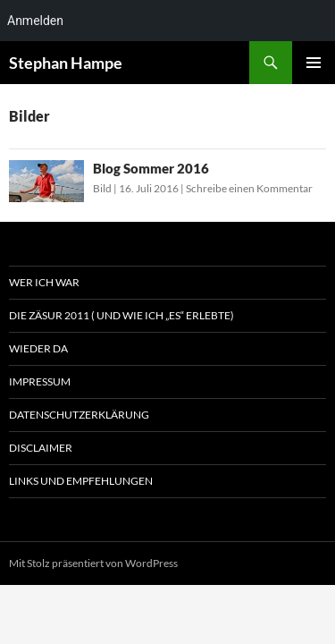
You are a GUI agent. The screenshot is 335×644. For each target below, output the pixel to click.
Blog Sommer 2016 (151, 168)
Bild (102, 188)
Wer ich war (44, 282)
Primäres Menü (314, 63)
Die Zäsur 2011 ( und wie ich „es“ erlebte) (121, 315)
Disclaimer (41, 448)
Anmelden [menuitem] (35, 21)
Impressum (40, 381)
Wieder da (38, 348)
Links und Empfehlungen (81, 481)
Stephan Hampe (66, 63)
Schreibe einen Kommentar (249, 188)
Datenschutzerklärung (79, 415)
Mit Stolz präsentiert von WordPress (93, 563)
